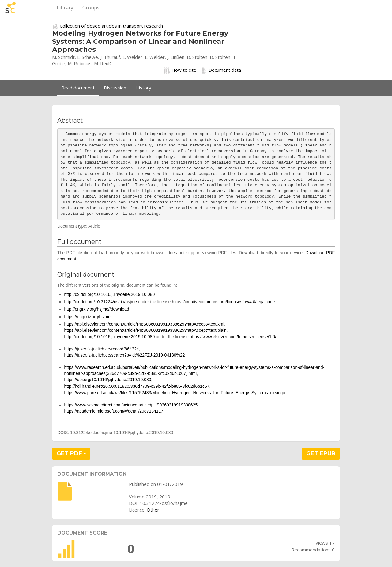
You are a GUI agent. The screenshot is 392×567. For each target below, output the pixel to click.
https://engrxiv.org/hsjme (87, 317)
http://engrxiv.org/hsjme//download (96, 309)
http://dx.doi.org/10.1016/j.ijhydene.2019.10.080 (109, 294)
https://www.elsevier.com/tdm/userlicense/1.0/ (233, 337)
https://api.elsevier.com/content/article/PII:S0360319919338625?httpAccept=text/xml (144, 324)
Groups (91, 8)
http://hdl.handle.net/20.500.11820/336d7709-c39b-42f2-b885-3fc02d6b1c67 (137, 386)
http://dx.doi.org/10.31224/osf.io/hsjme (100, 302)
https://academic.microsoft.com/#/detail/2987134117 (114, 411)
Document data (221, 70)
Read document (78, 88)
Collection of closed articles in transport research (111, 26)
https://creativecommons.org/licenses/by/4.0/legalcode (223, 302)
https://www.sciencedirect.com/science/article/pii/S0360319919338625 (131, 405)
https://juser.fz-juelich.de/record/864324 (101, 349)
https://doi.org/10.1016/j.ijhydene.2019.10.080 (107, 380)
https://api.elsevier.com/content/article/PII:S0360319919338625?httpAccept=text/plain (145, 330)
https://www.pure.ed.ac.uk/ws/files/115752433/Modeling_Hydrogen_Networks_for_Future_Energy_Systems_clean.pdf (176, 393)
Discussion (115, 88)
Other (153, 510)
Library (65, 8)
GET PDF (71, 453)
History (143, 88)
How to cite (180, 70)
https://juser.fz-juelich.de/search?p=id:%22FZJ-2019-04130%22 (124, 355)
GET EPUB (321, 453)
